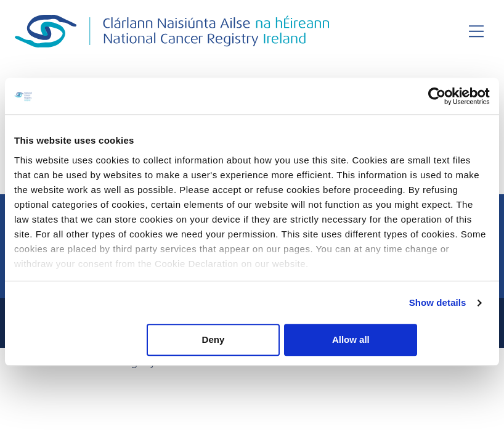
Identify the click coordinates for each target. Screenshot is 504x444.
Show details (438, 303)
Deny (250, 340)
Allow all (411, 340)
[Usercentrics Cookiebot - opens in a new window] (436, 96)
